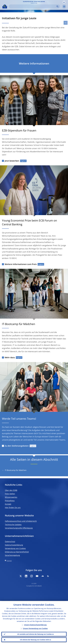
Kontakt (8, 504)
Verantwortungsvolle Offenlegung (19, 528)
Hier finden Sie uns (13, 507)
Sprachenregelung (12, 555)
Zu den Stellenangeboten (17, 446)
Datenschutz (10, 541)
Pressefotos (10, 501)
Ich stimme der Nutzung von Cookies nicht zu (35, 640)
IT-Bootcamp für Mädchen (16, 470)
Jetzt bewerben (12, 161)
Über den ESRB (11, 490)
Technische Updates (13, 525)
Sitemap (9, 561)
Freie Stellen (10, 494)
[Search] (33, 6)
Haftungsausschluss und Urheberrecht (21, 521)
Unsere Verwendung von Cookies (35, 628)
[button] (64, 2)
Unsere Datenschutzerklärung (35, 624)
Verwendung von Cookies (15, 548)
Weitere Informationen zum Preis (21, 264)
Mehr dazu (10, 357)
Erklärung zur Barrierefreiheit (17, 552)
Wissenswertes (11, 497)
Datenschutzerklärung (14, 545)
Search (57, 6)
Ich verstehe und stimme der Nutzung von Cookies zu (35, 634)
